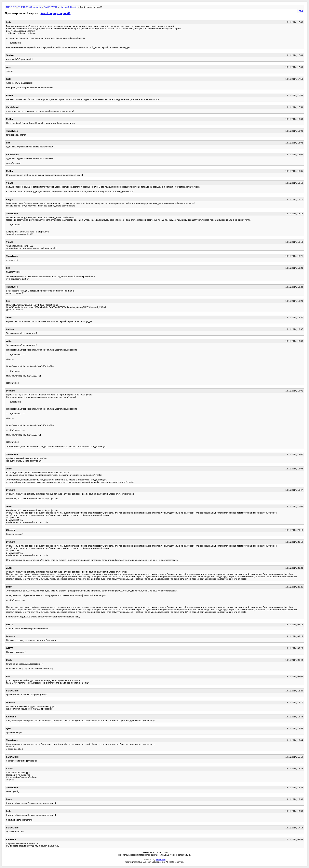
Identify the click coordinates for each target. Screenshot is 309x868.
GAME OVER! (51, 7)
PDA (301, 11)
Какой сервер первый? (56, 13)
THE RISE (11, 7)
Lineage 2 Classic (68, 7)
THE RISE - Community (30, 7)
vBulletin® (161, 860)
